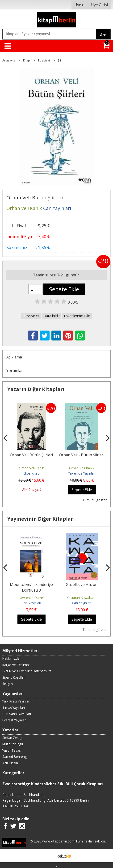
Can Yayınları (31, 603)
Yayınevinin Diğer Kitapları (41, 519)
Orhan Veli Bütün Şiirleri (31, 455)
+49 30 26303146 (16, 806)
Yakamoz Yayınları (82, 473)
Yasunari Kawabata (82, 598)
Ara (103, 35)
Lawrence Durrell (31, 598)
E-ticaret (49, 856)
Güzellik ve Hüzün (82, 584)
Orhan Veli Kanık (31, 468)
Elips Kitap (31, 473)
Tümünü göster (94, 500)
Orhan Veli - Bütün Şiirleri (82, 455)
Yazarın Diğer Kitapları (36, 389)
